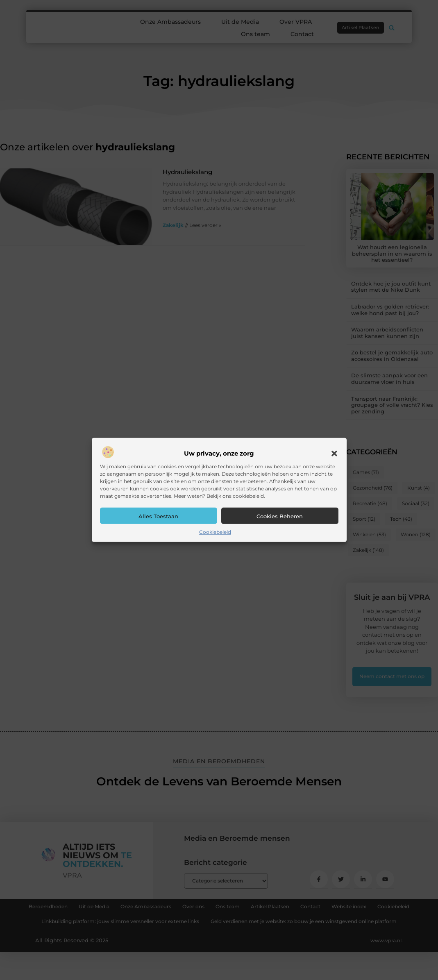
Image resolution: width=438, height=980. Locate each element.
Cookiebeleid (215, 532)
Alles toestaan (158, 516)
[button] (334, 454)
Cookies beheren (280, 516)
